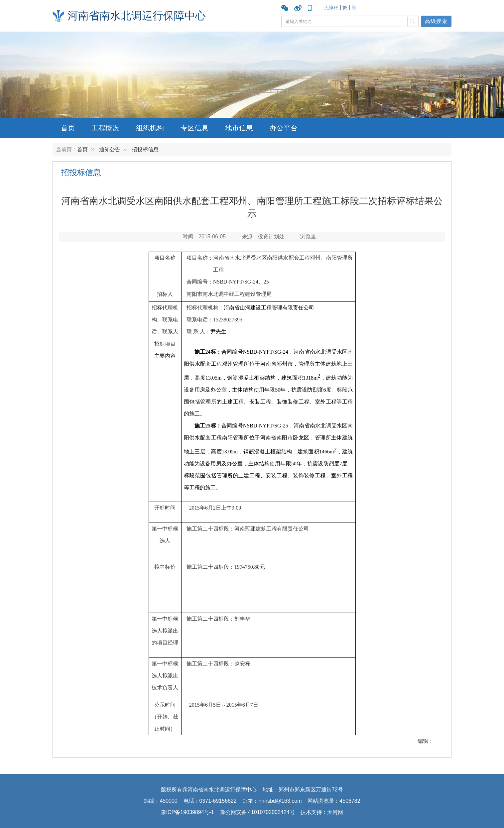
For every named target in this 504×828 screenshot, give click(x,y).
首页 (68, 128)
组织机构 (150, 128)
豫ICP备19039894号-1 (188, 812)
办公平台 (284, 128)
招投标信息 (145, 149)
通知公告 (110, 149)
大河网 (335, 812)
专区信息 (194, 128)
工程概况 (105, 128)
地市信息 (239, 128)
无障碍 (331, 8)
